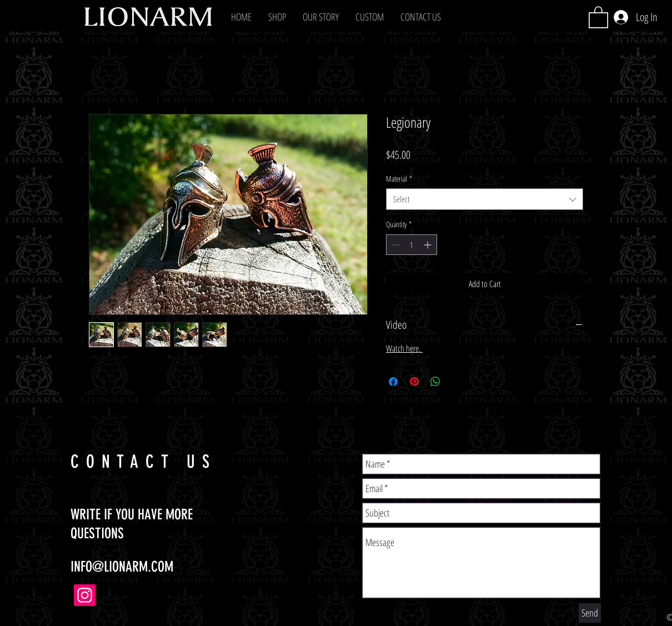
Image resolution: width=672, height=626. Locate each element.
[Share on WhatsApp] (435, 382)
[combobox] (485, 199)
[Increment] (428, 245)
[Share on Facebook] (393, 382)
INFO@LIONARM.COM (122, 567)
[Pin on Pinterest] (414, 382)
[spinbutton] (412, 245)
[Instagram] (85, 595)
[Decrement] (395, 245)
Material (399, 179)
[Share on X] (457, 382)
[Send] (590, 613)
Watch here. (404, 348)
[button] (277, 17)
